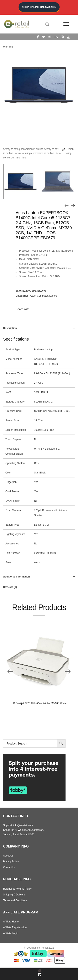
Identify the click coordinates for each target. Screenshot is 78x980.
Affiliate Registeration (15, 927)
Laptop (53, 296)
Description (10, 328)
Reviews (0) (10, 587)
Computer (43, 296)
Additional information (16, 577)
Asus (33, 296)
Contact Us (9, 867)
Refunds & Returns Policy (17, 889)
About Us (8, 856)
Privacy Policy (11, 862)
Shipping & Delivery (14, 895)
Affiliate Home (11, 922)
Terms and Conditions (15, 900)
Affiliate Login (11, 933)
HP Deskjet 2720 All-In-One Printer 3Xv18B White (39, 703)
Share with (22, 309)
